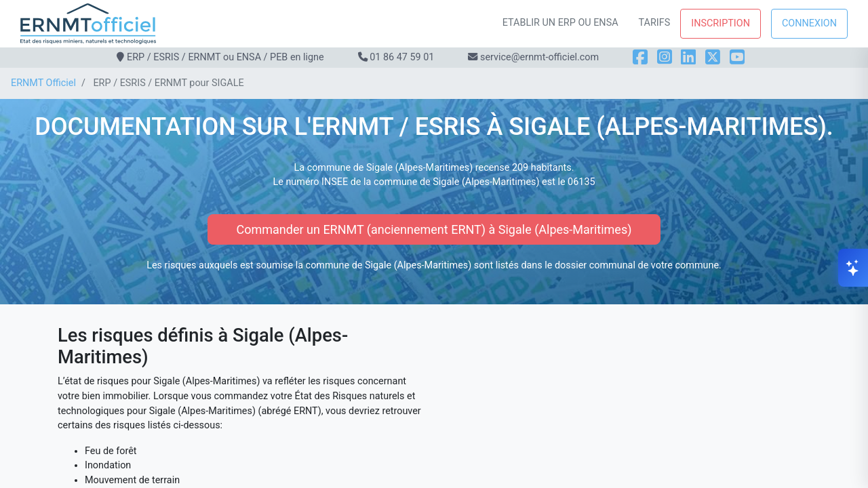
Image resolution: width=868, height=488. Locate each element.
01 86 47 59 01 (402, 57)
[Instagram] (665, 57)
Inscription (721, 23)
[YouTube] (737, 57)
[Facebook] (640, 57)
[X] (713, 57)
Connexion (809, 23)
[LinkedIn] (688, 57)
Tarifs (655, 23)
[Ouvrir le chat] (853, 268)
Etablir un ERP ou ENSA (560, 23)
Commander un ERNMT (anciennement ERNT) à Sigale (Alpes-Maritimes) (434, 229)
